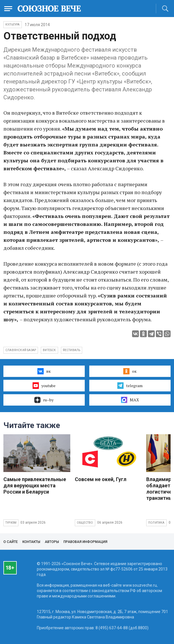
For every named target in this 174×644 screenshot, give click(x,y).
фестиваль (72, 350)
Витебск (49, 350)
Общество (85, 523)
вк (44, 371)
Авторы (52, 542)
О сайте (11, 542)
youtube (44, 385)
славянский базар (21, 350)
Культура (13, 25)
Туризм (11, 523)
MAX (130, 400)
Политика (156, 523)
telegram (130, 385)
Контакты (31, 542)
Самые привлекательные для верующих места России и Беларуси (35, 485)
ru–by (44, 400)
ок (130, 371)
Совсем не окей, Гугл (101, 479)
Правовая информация (85, 542)
